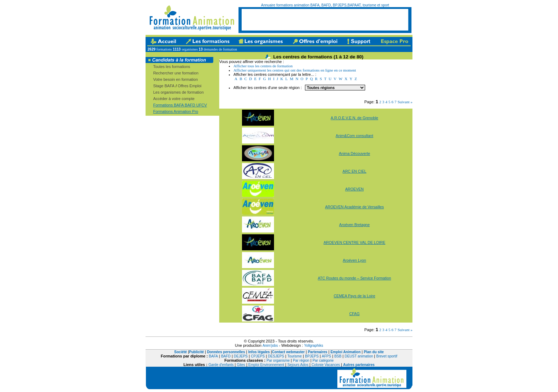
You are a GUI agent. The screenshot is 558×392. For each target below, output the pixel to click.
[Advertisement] (325, 20)
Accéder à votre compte (174, 99)
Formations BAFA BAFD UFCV (180, 105)
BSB (338, 356)
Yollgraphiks (314, 346)
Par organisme (278, 360)
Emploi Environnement (266, 365)
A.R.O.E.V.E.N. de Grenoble (354, 118)
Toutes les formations (172, 67)
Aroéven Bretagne (354, 225)
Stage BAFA (164, 86)
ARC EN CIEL (355, 171)
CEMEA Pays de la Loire (355, 296)
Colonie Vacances (326, 365)
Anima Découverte (354, 153)
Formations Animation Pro (176, 111)
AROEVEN (354, 189)
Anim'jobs (270, 346)
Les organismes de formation (178, 92)
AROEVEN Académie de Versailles (354, 207)
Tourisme (294, 356)
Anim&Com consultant (354, 136)
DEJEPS (241, 356)
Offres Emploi (190, 86)
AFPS (326, 356)
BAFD (226, 356)
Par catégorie (323, 360)
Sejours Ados (298, 365)
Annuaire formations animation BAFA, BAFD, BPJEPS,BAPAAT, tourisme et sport (325, 5)
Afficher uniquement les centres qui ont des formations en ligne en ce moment (295, 70)
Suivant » (405, 102)
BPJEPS (312, 356)
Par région (301, 360)
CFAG (354, 314)
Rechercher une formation (176, 73)
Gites (241, 365)
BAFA (214, 356)
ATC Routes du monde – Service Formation (354, 278)
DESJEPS (276, 356)
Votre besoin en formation (175, 79)
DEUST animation (359, 356)
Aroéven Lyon (354, 260)
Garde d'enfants (221, 365)
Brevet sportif (387, 356)
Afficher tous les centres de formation (263, 66)
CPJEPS (258, 356)
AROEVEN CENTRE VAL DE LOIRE (354, 242)
